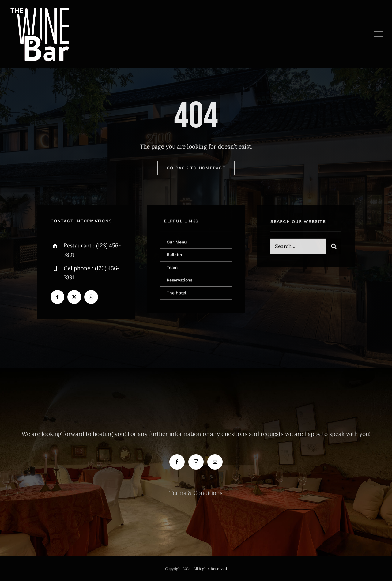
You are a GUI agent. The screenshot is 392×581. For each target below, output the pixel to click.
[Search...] (298, 247)
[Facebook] (177, 462)
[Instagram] (196, 462)
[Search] (334, 247)
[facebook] (57, 297)
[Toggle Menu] (378, 34)
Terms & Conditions (196, 493)
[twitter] (74, 297)
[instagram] (91, 297)
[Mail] (215, 462)
